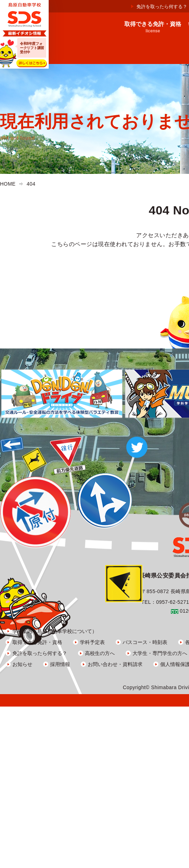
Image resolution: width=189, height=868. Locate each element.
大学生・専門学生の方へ (160, 653)
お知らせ (22, 664)
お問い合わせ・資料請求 (115, 664)
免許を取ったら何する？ (162, 7)
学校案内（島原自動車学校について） (55, 631)
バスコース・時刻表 (145, 642)
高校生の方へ (100, 653)
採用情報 (60, 664)
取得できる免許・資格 (37, 642)
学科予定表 (92, 642)
